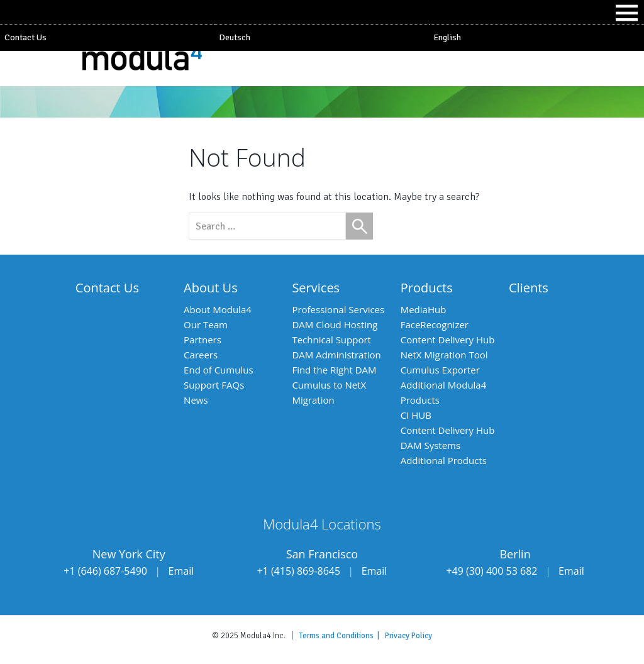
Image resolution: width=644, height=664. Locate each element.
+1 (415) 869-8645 (298, 571)
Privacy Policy (408, 636)
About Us (211, 288)
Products (427, 288)
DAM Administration (336, 355)
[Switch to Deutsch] (322, 38)
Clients (529, 288)
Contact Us (25, 37)
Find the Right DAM (334, 370)
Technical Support (331, 340)
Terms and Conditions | (342, 636)
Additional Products (444, 460)
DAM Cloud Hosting (335, 324)
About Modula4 (218, 309)
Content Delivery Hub (448, 340)
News (196, 400)
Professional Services (338, 309)
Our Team (206, 324)
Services (316, 288)
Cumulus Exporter (440, 370)
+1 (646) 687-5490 (105, 571)
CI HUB (416, 415)
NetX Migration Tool (444, 355)
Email (181, 571)
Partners (203, 340)
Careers (201, 355)
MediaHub (424, 309)
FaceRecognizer (435, 324)
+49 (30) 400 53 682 (491, 571)
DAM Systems (430, 445)
